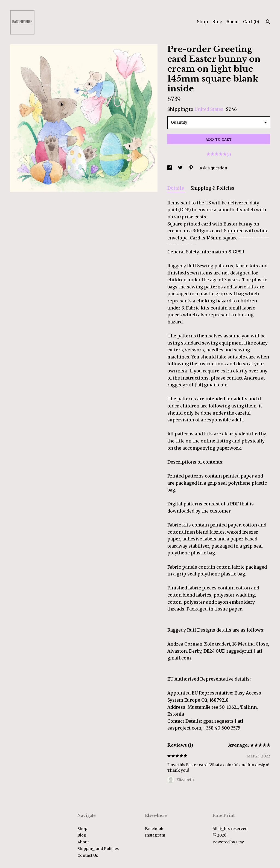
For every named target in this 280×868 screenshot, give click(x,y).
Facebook (154, 829)
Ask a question (213, 168)
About (233, 22)
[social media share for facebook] (170, 168)
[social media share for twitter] (181, 168)
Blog (217, 22)
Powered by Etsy (228, 842)
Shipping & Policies (212, 188)
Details (176, 188)
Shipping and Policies (98, 849)
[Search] (268, 22)
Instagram (155, 835)
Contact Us (88, 855)
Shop (202, 22)
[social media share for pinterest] (192, 168)
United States (209, 109)
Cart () (251, 22)
